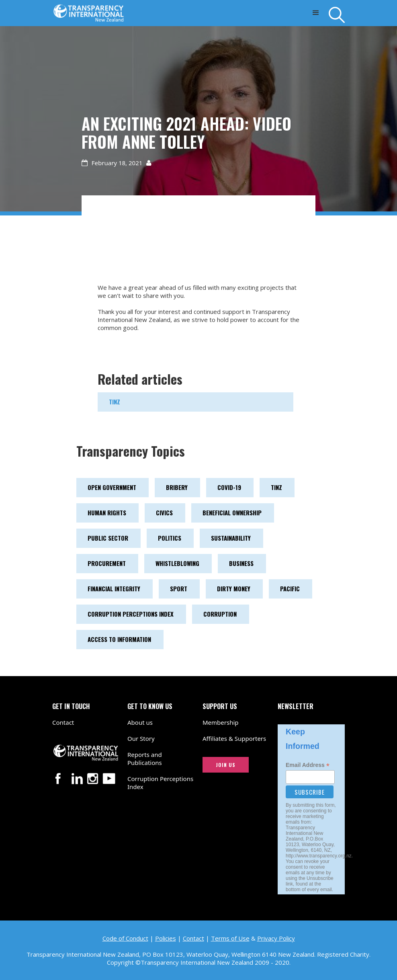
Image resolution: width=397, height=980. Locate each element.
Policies (166, 938)
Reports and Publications (145, 759)
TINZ (115, 402)
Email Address (308, 765)
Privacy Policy (276, 938)
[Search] (337, 15)
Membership (221, 722)
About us (140, 722)
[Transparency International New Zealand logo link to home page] (89, 11)
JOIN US (226, 765)
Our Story (141, 738)
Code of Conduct (125, 938)
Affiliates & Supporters (234, 738)
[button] (316, 13)
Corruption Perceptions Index (160, 783)
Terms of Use (230, 938)
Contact (63, 722)
